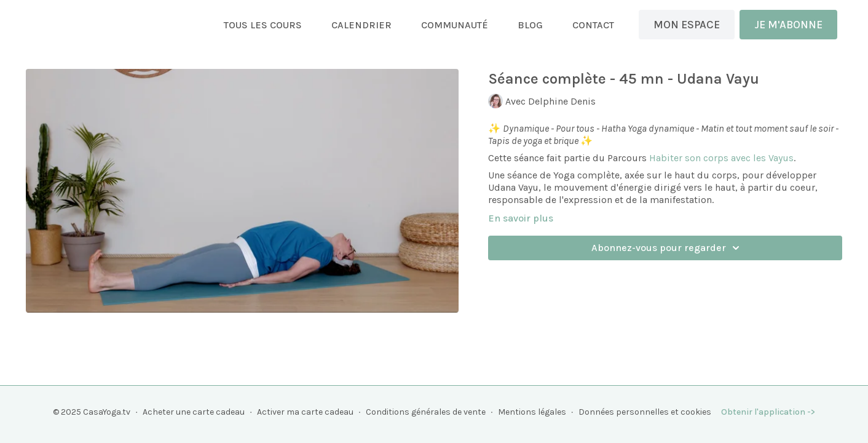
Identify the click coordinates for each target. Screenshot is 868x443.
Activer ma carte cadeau (305, 412)
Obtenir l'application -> (768, 412)
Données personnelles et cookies (645, 412)
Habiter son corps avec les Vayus (721, 158)
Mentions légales (532, 412)
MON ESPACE (687, 25)
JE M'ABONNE (788, 25)
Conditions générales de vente (426, 412)
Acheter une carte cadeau (194, 412)
